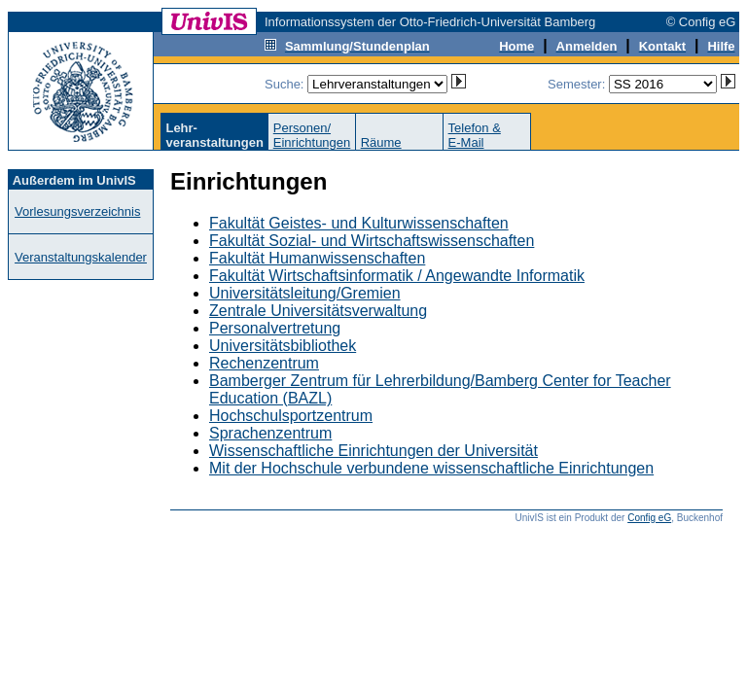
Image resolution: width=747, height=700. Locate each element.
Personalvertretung (275, 328)
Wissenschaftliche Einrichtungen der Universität (373, 451)
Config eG (649, 518)
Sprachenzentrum (270, 433)
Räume (381, 142)
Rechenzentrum (264, 363)
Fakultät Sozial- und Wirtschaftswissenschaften (372, 241)
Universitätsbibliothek (283, 346)
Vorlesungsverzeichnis (77, 211)
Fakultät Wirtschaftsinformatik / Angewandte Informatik (397, 276)
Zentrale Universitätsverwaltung (318, 311)
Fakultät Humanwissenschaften (317, 258)
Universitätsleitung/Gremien (305, 293)
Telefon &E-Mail (475, 135)
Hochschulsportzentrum (291, 416)
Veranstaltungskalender (81, 257)
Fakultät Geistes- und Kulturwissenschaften (359, 223)
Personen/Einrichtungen (312, 135)
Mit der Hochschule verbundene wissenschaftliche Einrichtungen (431, 468)
